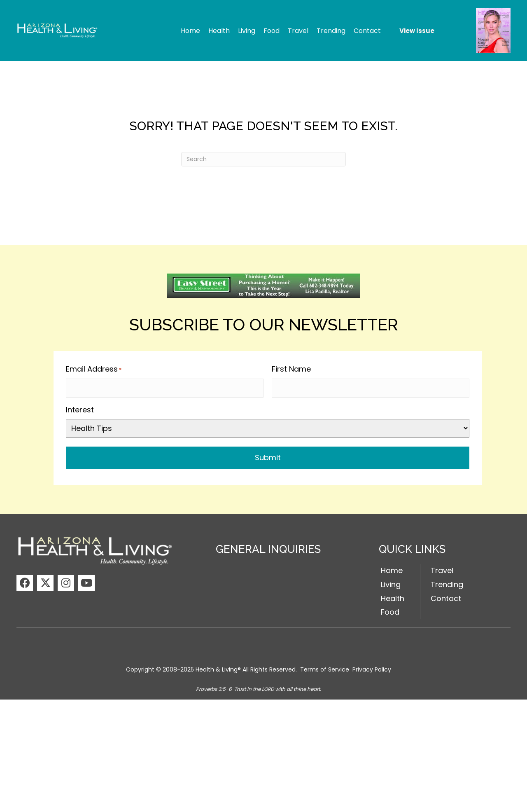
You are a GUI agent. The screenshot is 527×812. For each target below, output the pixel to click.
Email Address (94, 369)
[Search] (263, 159)
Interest (80, 409)
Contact (446, 598)
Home (392, 570)
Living (391, 584)
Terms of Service (325, 669)
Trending (447, 584)
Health (393, 598)
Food (390, 612)
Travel (442, 570)
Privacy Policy (372, 669)
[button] (25, 582)
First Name (291, 369)
